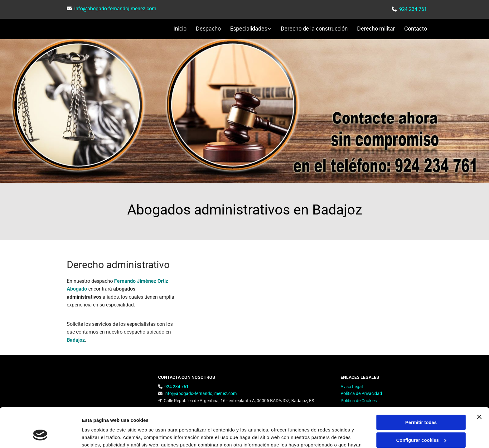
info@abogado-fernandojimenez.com (115, 9)
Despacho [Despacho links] (208, 29)
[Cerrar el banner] (479, 383)
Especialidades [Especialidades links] (249, 29)
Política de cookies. (240, 419)
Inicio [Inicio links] (180, 29)
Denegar (421, 424)
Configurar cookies (421, 406)
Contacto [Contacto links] (416, 29)
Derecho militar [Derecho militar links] (376, 29)
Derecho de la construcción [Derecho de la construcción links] (314, 29)
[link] (246, 29)
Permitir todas (421, 389)
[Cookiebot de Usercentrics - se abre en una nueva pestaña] (40, 436)
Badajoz (76, 340)
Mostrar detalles (100, 436)
